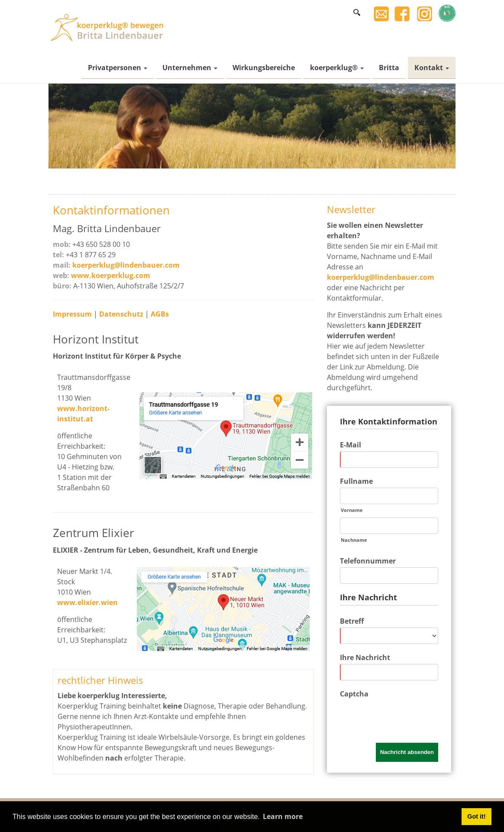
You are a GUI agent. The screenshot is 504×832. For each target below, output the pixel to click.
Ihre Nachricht (365, 657)
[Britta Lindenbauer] (109, 27)
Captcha (354, 694)
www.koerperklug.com (111, 275)
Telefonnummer (368, 561)
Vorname (352, 510)
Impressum (73, 314)
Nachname (354, 540)
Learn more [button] (283, 816)
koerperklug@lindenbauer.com (126, 265)
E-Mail (351, 445)
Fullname (356, 481)
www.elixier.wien (87, 602)
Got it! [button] (476, 816)
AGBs (160, 314)
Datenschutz (122, 314)
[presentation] (406, 717)
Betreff (352, 621)
